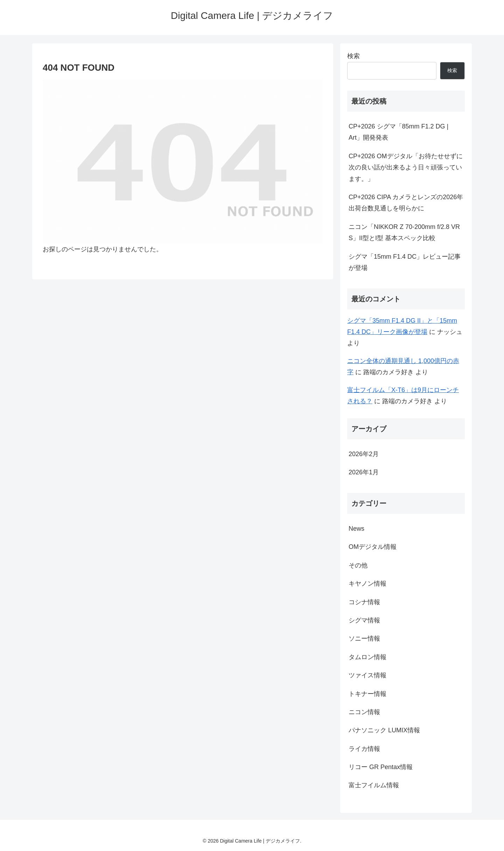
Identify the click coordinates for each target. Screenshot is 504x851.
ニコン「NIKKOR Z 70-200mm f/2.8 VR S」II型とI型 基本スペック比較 (404, 232)
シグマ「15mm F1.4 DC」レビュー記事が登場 (405, 262)
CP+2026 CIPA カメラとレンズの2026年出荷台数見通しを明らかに (406, 203)
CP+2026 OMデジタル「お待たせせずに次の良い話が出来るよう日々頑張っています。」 (406, 168)
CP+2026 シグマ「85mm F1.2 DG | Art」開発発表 (398, 132)
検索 (353, 56)
